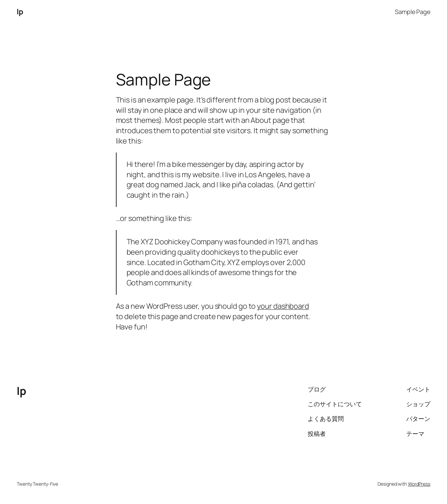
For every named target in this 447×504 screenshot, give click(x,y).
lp (20, 12)
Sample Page (413, 12)
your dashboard (283, 306)
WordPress (419, 484)
